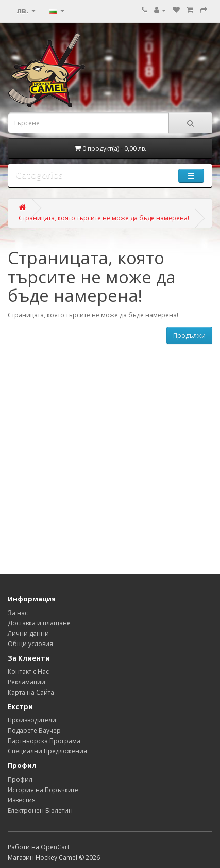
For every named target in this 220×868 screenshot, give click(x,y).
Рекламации (27, 682)
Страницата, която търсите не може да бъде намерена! (104, 218)
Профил (20, 779)
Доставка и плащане (39, 623)
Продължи (189, 336)
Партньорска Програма (44, 741)
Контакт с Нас (28, 672)
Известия (22, 800)
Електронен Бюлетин (40, 810)
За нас (18, 613)
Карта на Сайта (31, 692)
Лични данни (28, 633)
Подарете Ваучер (34, 730)
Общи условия (30, 644)
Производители (32, 720)
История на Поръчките (43, 790)
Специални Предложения (47, 751)
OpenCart (55, 847)
